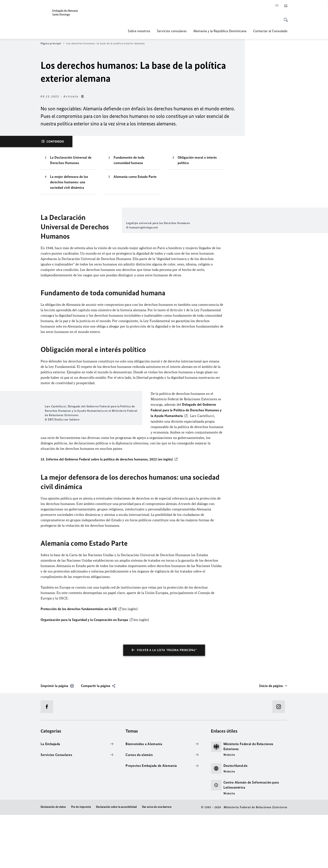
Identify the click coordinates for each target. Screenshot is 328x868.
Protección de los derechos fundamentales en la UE (79, 662)
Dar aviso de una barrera (157, 860)
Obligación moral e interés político (197, 160)
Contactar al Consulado (270, 31)
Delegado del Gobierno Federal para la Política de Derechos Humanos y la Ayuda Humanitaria (186, 437)
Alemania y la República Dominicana (220, 31)
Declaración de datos (53, 860)
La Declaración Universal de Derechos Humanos (71, 160)
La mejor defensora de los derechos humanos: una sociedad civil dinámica (69, 182)
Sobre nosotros (139, 31)
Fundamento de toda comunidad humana (129, 160)
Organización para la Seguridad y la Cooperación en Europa (84, 673)
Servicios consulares (172, 31)
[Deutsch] (277, 6)
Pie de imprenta (81, 860)
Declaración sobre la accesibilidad (116, 860)
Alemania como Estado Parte (135, 177)
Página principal (53, 43)
